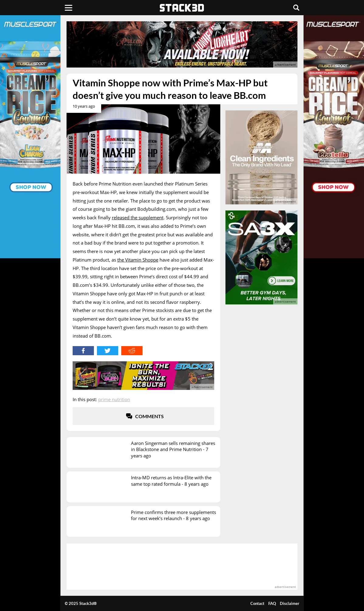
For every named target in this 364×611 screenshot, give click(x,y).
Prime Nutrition (114, 399)
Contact (257, 603)
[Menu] (69, 8)
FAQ (272, 603)
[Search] (296, 8)
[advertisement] (182, 44)
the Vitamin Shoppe (138, 260)
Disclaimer (290, 603)
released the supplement (138, 217)
